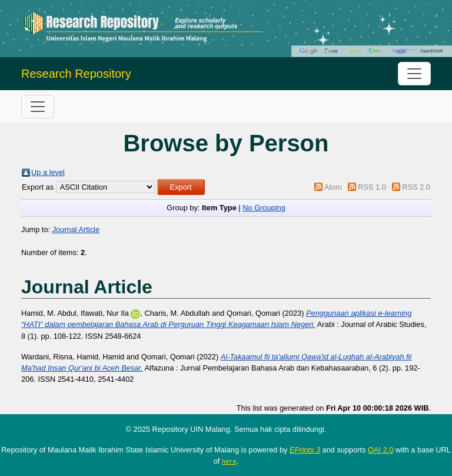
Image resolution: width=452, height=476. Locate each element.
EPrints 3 (305, 450)
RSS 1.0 (372, 187)
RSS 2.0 (416, 187)
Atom (333, 187)
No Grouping (264, 208)
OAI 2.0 (380, 450)
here (229, 461)
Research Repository (76, 74)
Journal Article (76, 229)
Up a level (48, 172)
